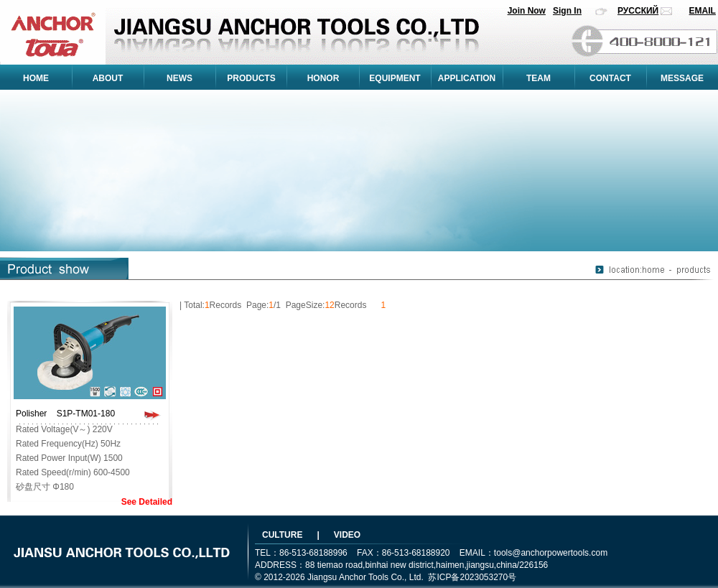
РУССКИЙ (638, 11)
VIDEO (347, 535)
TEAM (538, 78)
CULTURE (282, 535)
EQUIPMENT (395, 78)
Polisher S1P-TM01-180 (65, 414)
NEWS (179, 78)
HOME (36, 78)
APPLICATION (467, 78)
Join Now (527, 11)
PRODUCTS (251, 78)
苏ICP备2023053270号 (472, 577)
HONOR (323, 78)
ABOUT (108, 78)
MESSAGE (682, 78)
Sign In (567, 11)
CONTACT (610, 78)
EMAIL (703, 11)
